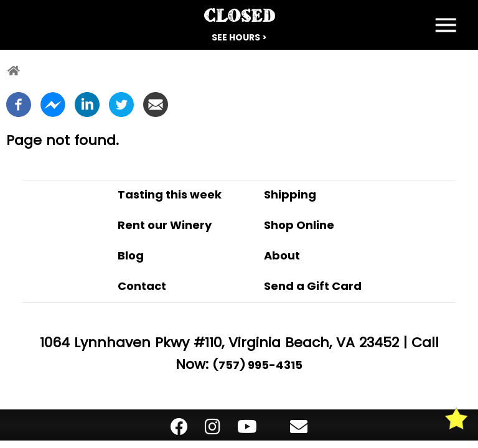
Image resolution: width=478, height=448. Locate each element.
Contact (142, 286)
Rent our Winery (165, 225)
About (282, 255)
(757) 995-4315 (258, 365)
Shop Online (299, 225)
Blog (131, 255)
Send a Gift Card (313, 286)
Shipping (290, 194)
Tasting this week (170, 194)
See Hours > (239, 37)
